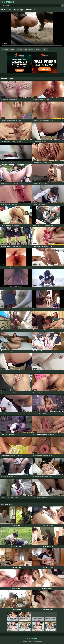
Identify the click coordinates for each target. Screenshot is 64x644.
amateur (6, 49)
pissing (20, 49)
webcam (38, 49)
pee (26, 49)
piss (32, 49)
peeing (46, 49)
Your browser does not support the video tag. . (32, 30)
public (13, 49)
